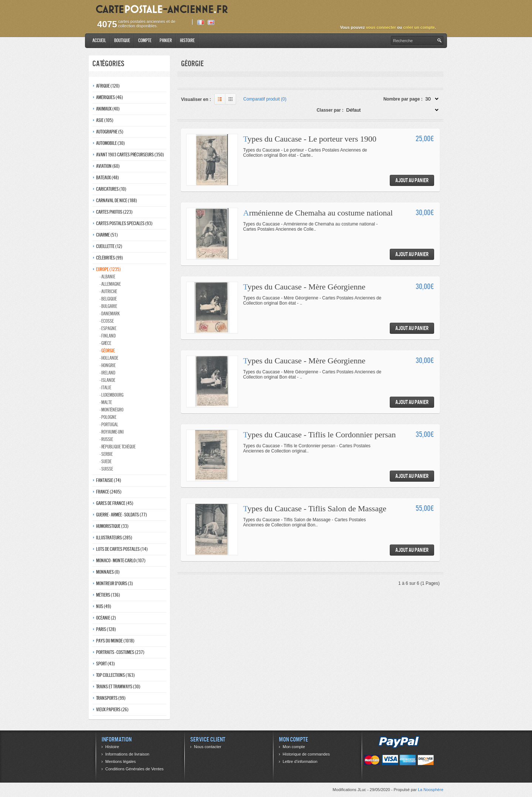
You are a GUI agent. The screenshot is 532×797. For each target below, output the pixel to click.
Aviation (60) (108, 166)
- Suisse (106, 469)
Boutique (122, 40)
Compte (145, 40)
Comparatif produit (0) (265, 99)
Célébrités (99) (110, 258)
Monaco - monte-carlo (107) (121, 561)
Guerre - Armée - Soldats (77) (122, 515)
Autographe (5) (110, 132)
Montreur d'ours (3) (115, 584)
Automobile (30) (110, 143)
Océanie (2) (106, 618)
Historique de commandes (306, 754)
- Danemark (110, 314)
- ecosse (107, 321)
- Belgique (108, 299)
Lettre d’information (300, 762)
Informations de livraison (127, 754)
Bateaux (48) (108, 178)
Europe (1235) (108, 269)
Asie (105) (105, 120)
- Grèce (105, 343)
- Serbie (106, 454)
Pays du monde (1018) (115, 641)
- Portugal (109, 425)
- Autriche (108, 291)
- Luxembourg (112, 395)
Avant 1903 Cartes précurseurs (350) (130, 155)
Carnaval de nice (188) (117, 201)
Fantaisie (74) (109, 480)
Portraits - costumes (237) (120, 652)
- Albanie (108, 277)
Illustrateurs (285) (114, 538)
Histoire (187, 40)
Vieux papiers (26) (112, 710)
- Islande (108, 380)
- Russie (106, 439)
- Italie (105, 388)
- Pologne (108, 417)
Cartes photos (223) (114, 212)
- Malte (106, 402)
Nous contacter (208, 747)
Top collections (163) (115, 675)
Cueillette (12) (109, 246)
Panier (166, 40)
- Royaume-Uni (112, 432)
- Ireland (108, 373)
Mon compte (294, 747)
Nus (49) (104, 606)
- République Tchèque (118, 447)
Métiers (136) (108, 595)
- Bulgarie (108, 306)
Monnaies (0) (108, 572)
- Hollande (109, 358)
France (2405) (109, 492)
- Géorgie (107, 351)
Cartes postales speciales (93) (124, 223)
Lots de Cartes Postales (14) (122, 549)
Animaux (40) (108, 109)
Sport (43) (105, 664)
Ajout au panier (412, 180)
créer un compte (419, 27)
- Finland (108, 336)
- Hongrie (108, 365)
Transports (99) (111, 698)
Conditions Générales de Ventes (134, 769)
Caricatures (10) (111, 189)
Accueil (99, 40)
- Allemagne (110, 284)
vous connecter (381, 27)
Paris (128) (106, 629)
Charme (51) (107, 235)
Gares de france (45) (115, 503)
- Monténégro (112, 410)
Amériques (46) (110, 97)
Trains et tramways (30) (118, 687)
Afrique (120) (108, 86)
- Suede (106, 462)
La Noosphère (431, 790)
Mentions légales (121, 762)
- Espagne (108, 328)
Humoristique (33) (112, 526)
